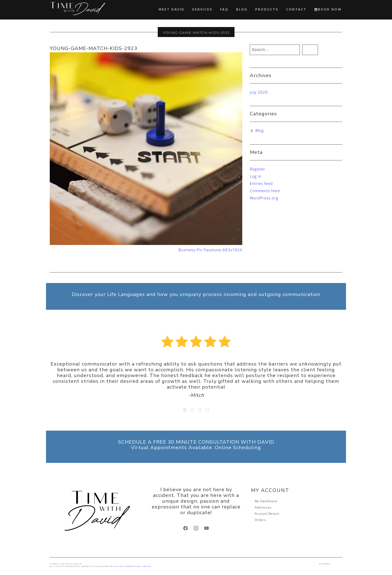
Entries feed (261, 183)
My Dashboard (266, 501)
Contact (296, 10)
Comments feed (265, 191)
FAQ (224, 10)
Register (257, 169)
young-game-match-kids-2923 (93, 48)
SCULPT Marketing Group (133, 566)
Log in (256, 176)
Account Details (267, 514)
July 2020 (259, 92)
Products (267, 10)
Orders (260, 520)
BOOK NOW (328, 10)
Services (202, 10)
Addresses (263, 507)
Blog (242, 10)
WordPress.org (264, 198)
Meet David (172, 10)
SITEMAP (325, 564)
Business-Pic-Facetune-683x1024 (210, 250)
